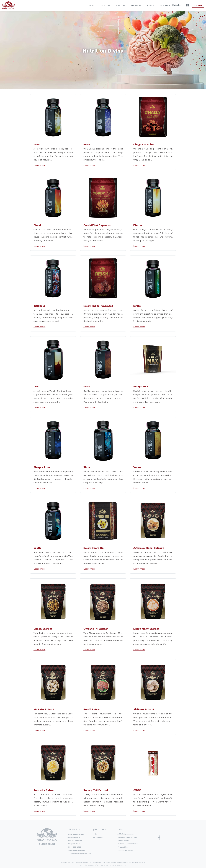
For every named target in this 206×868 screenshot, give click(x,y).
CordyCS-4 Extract (96, 629)
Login (198, 5)
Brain (87, 144)
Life (36, 387)
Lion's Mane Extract (146, 629)
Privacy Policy (123, 840)
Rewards (117, 5)
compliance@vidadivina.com (79, 853)
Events (147, 5)
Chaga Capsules (144, 144)
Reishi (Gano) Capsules (98, 306)
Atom (37, 144)
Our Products (98, 837)
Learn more (39, 165)
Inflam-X (39, 306)
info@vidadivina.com (76, 850)
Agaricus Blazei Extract (149, 548)
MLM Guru (161, 5)
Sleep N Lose (42, 467)
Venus (137, 467)
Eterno (138, 225)
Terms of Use (123, 847)
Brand (89, 5)
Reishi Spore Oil (93, 548)
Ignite (137, 306)
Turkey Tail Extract (96, 790)
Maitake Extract (44, 709)
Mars (87, 387)
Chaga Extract (43, 629)
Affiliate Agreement (125, 834)
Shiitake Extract (144, 709)
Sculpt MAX (141, 387)
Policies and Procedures (128, 844)
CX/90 (137, 790)
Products (102, 5)
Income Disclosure (125, 850)
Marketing (132, 5)
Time (87, 467)
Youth (37, 548)
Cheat (37, 225)
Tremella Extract (45, 790)
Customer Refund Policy (128, 837)
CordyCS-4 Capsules (97, 225)
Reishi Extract (92, 709)
